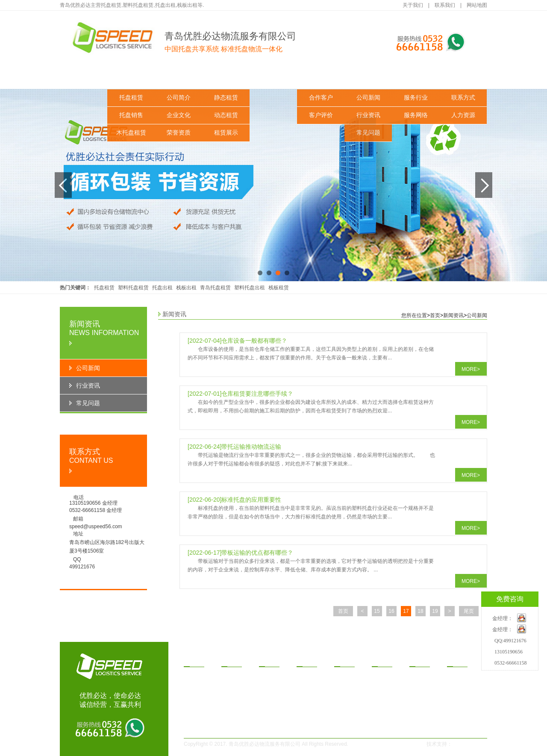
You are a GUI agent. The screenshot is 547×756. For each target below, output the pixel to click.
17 (406, 611)
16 (391, 611)
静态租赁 (226, 98)
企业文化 (179, 115)
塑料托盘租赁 (133, 288)
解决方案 (226, 77)
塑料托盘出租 (250, 288)
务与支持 (424, 660)
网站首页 (84, 77)
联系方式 (463, 98)
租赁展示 (226, 133)
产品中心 (131, 77)
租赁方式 (273, 77)
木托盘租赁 (131, 133)
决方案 (271, 660)
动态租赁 (226, 115)
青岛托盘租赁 (215, 288)
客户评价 (321, 115)
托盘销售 (131, 115)
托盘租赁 (131, 98)
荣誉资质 (179, 133)
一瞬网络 (465, 744)
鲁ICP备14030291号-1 (385, 744)
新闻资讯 (368, 77)
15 (377, 611)
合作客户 (321, 98)
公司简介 (179, 98)
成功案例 (321, 77)
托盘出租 (162, 288)
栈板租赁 (279, 288)
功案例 (346, 660)
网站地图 (477, 5)
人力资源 (463, 115)
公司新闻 (368, 98)
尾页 (469, 611)
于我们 (233, 660)
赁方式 (309, 660)
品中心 (196, 660)
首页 (435, 315)
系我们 (459, 660)
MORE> (471, 369)
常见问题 (368, 133)
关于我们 (413, 5)
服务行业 (416, 98)
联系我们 (445, 5)
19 (435, 611)
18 (420, 611)
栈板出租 (186, 288)
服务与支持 (416, 77)
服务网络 (416, 115)
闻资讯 (384, 660)
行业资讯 (368, 115)
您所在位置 (414, 315)
